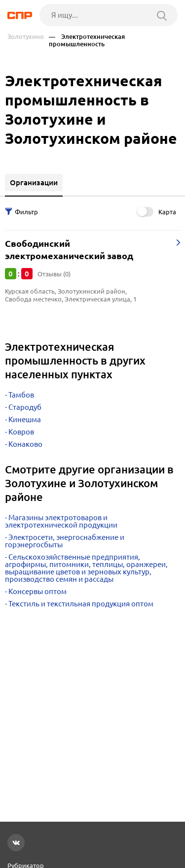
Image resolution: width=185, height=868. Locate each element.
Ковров (21, 432)
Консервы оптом (37, 591)
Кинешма (25, 419)
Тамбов (21, 395)
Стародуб (25, 407)
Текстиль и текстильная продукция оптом (81, 604)
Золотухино (26, 37)
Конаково (25, 444)
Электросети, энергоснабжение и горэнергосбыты (65, 541)
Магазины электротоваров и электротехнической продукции (61, 521)
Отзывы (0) (54, 274)
